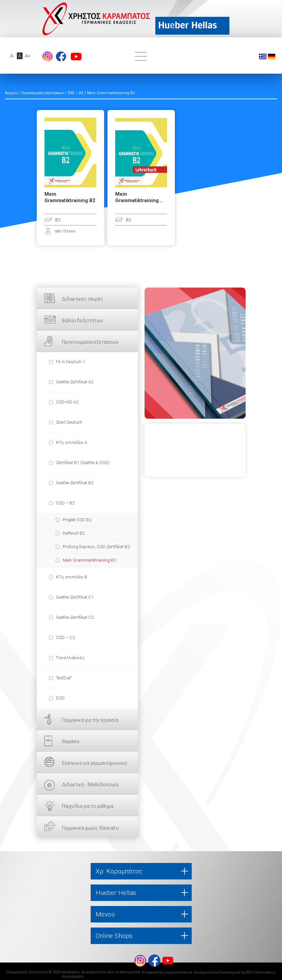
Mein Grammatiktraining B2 (89, 560)
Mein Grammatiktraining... (139, 197)
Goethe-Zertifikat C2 (75, 617)
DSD (60, 698)
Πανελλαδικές (70, 658)
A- (12, 56)
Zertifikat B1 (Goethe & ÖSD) (83, 463)
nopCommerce (178, 972)
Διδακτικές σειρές (83, 299)
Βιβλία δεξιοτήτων (83, 321)
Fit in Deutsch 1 (70, 362)
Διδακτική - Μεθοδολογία (90, 785)
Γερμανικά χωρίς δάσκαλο (90, 828)
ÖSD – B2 (65, 503)
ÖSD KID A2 (67, 402)
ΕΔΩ (195, 353)
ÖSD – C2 (65, 637)
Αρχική (11, 93)
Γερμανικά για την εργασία (90, 720)
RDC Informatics (260, 972)
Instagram (48, 56)
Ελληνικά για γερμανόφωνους (95, 763)
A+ (28, 56)
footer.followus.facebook (61, 56)
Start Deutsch (69, 422)
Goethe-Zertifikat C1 (75, 597)
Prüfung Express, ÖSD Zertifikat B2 (96, 547)
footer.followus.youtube (76, 56)
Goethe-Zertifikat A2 (75, 382)
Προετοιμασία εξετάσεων (90, 342)
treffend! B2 (74, 533)
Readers (71, 742)
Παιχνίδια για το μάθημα (88, 806)
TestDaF (64, 678)
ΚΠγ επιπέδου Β (72, 577)
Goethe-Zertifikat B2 (75, 483)
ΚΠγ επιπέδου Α (72, 442)
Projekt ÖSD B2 (77, 520)
